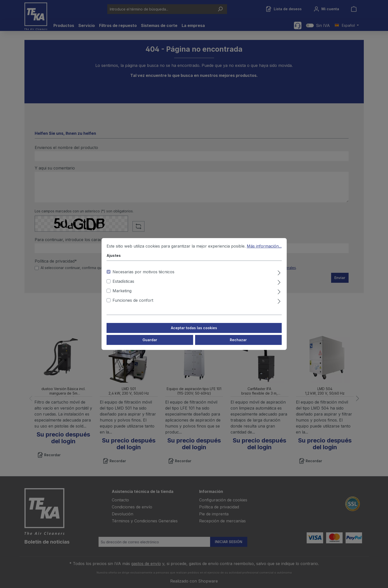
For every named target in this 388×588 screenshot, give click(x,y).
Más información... (264, 246)
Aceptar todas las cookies (194, 328)
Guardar (150, 340)
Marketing (122, 291)
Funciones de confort (133, 300)
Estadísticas (123, 281)
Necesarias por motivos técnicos (143, 272)
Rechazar (238, 340)
